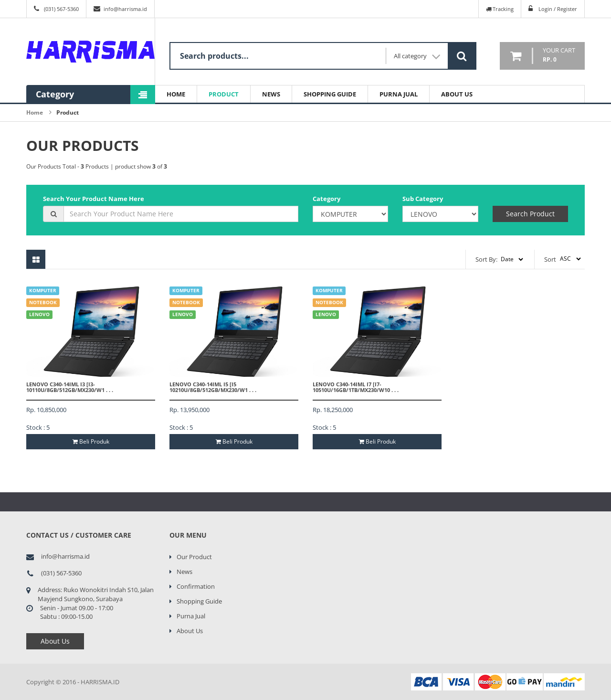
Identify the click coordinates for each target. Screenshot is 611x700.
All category (417, 56)
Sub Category (423, 199)
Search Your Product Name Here (94, 199)
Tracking (500, 9)
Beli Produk (91, 441)
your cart (559, 55)
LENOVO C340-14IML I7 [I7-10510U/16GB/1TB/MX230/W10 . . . (356, 387)
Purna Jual (399, 94)
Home (176, 94)
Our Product (194, 557)
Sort (550, 259)
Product (224, 94)
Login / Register (558, 9)
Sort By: (486, 259)
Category (327, 199)
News (271, 94)
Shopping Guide (330, 94)
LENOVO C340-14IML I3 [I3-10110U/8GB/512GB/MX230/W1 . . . (70, 387)
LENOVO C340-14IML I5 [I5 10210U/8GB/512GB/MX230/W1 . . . (213, 387)
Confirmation (196, 586)
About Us (457, 94)
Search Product (530, 214)
